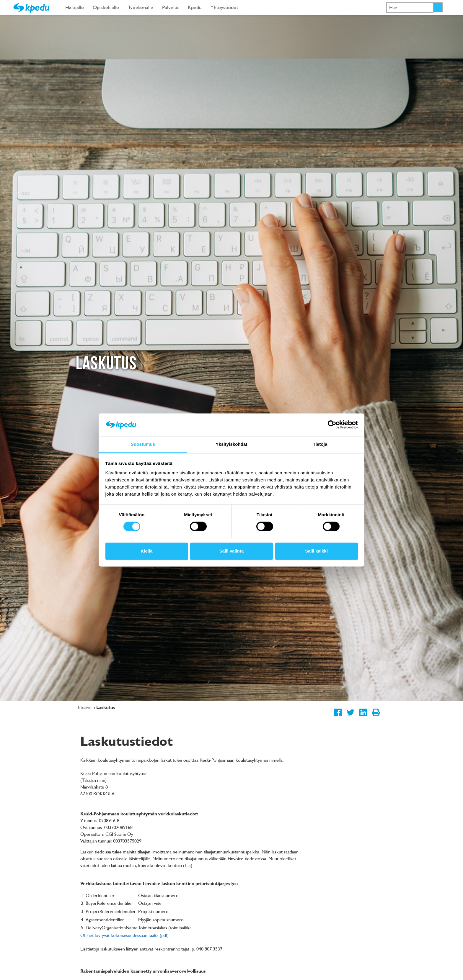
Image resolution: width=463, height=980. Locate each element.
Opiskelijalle (106, 7)
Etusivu (85, 707)
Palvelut (171, 7)
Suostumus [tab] (143, 444)
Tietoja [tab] (320, 444)
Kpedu (195, 7)
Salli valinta (232, 551)
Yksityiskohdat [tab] (231, 444)
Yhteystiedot (224, 7)
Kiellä (146, 551)
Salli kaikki (316, 551)
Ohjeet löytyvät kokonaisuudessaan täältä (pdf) (124, 935)
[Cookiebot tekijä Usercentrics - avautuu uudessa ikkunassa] (332, 425)
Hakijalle (75, 7)
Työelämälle (141, 7)
